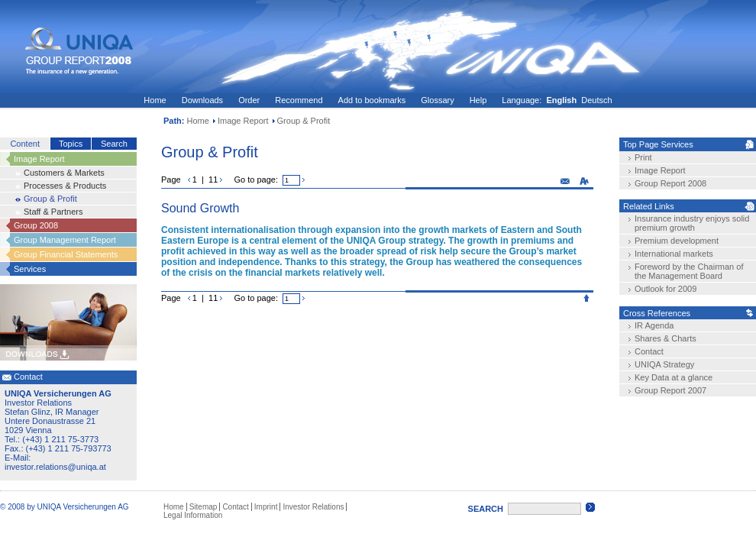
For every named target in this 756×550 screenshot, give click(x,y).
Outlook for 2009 (666, 289)
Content (25, 144)
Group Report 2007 (670, 390)
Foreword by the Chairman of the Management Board (689, 271)
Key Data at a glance (674, 377)
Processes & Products (65, 186)
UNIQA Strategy (664, 364)
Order (249, 100)
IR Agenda (654, 325)
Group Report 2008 (670, 183)
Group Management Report (65, 240)
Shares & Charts (666, 338)
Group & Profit (50, 199)
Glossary (437, 100)
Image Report (243, 121)
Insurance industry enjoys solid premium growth (692, 223)
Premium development (677, 241)
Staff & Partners (53, 212)
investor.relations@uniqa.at (55, 467)
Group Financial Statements (66, 254)
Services (30, 269)
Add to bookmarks (372, 100)
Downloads (202, 100)
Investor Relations (313, 507)
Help (478, 100)
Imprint (266, 507)
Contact (649, 351)
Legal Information (193, 515)
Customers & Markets (64, 173)
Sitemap (204, 507)
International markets (674, 254)
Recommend (299, 100)
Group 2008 (36, 225)
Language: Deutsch (557, 100)
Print (643, 157)
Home (155, 100)
